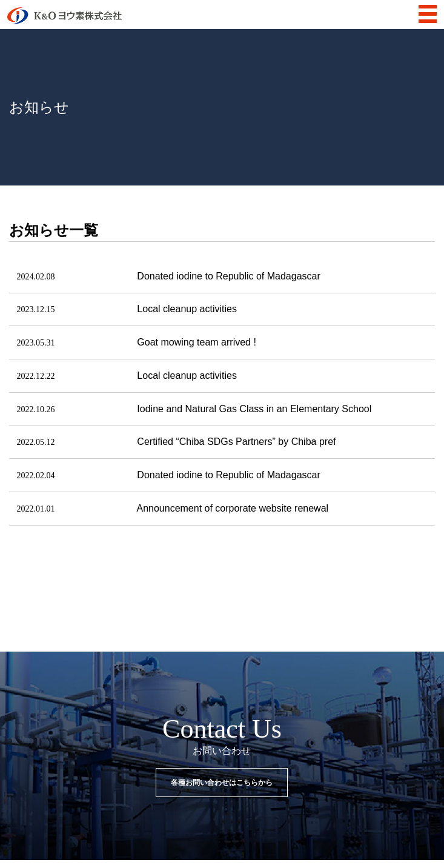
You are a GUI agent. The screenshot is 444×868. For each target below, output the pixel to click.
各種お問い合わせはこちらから (222, 783)
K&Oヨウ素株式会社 (65, 16)
